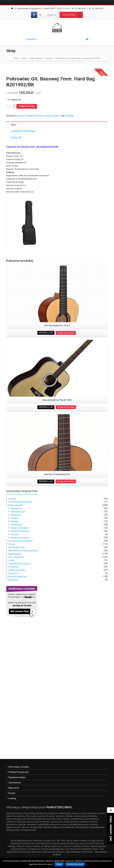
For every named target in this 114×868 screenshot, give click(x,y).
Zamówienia (15, 783)
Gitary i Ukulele (52, 240)
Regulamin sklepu (17, 777)
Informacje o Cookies (19, 767)
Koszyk (12, 793)
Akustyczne (16, 633)
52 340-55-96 (96, 8)
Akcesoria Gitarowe (20, 662)
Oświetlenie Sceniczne (19, 688)
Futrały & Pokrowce (35, 240)
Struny (12, 669)
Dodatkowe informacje (23, 256)
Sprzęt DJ (13, 698)
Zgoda (59, 864)
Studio (12, 685)
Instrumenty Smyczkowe (21, 666)
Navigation (57, 39)
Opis (14, 250)
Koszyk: (73, 15)
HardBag (69, 240)
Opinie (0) (16, 262)
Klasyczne (16, 640)
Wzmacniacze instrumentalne (23, 675)
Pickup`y (15, 659)
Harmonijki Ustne (17, 672)
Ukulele (14, 643)
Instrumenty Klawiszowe (20, 627)
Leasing (12, 798)
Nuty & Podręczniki (17, 701)
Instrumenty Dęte (17, 695)
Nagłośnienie (15, 679)
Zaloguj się (52, 15)
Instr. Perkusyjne (16, 682)
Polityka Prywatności (19, 772)
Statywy (12, 624)
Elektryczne (16, 649)
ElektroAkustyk (18, 636)
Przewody (13, 692)
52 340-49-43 (79, 8)
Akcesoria (13, 705)
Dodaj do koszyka (27, 231)
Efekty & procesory (20, 653)
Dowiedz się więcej (75, 864)
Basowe (21, 240)
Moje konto (14, 788)
